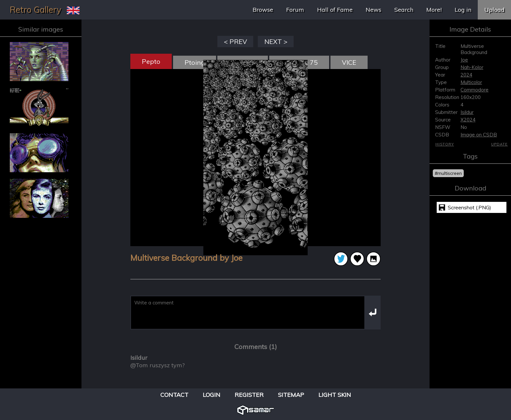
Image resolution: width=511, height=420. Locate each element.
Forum (295, 10)
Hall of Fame (335, 10)
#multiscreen (448, 173)
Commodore (474, 90)
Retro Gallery (36, 10)
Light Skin (335, 395)
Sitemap (291, 395)
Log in (463, 10)
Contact (174, 395)
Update (499, 144)
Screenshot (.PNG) (469, 207)
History (445, 144)
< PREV (235, 42)
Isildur (467, 112)
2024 (466, 75)
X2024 (468, 120)
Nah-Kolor (472, 67)
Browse (263, 10)
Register (249, 395)
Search (404, 10)
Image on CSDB (479, 135)
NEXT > (276, 42)
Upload (494, 10)
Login (212, 395)
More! (434, 10)
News (373, 10)
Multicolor (471, 82)
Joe (464, 60)
